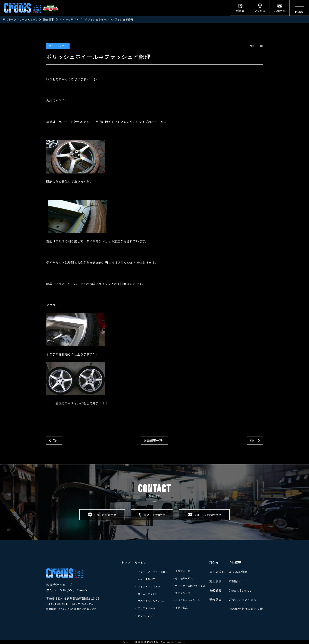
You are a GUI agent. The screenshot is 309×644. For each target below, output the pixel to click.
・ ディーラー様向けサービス (189, 586)
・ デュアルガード (145, 608)
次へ (56, 440)
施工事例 (215, 581)
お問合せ (235, 581)
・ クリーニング (144, 616)
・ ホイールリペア (145, 579)
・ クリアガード (181, 571)
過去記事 (215, 600)
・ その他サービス (182, 578)
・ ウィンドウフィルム (148, 586)
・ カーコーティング (146, 594)
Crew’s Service (240, 590)
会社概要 (235, 562)
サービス (141, 562)
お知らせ (215, 590)
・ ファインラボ (181, 593)
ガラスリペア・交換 (243, 600)
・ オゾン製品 (180, 607)
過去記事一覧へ (154, 440)
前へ (253, 440)
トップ (126, 562)
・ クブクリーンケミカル (186, 600)
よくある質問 (238, 572)
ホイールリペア (58, 46)
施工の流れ (217, 572)
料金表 (214, 562)
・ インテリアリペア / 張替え (151, 572)
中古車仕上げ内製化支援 (246, 609)
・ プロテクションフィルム (150, 601)
